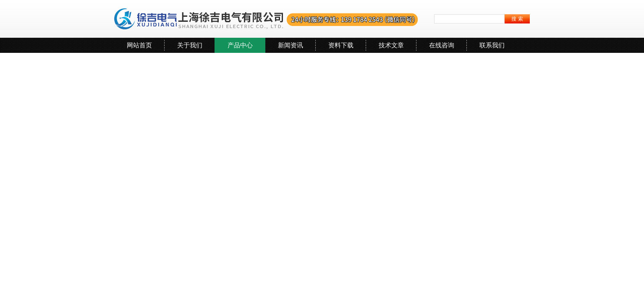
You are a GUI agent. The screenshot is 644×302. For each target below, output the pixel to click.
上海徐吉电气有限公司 (266, 19)
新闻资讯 (291, 45)
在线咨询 (442, 45)
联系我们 (492, 45)
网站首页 (139, 45)
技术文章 (391, 45)
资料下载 (341, 45)
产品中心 (240, 45)
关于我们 (190, 45)
